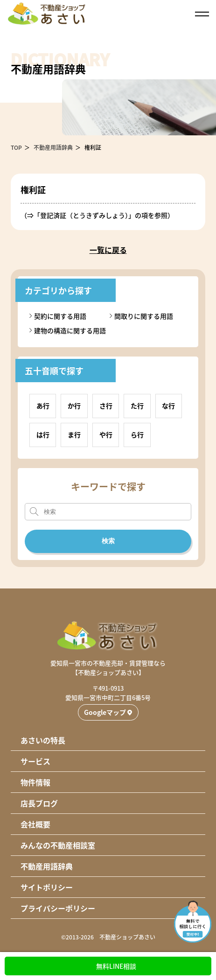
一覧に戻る (108, 250)
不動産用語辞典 (53, 147)
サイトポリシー (47, 887)
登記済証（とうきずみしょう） (84, 215)
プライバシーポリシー (58, 908)
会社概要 (35, 824)
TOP (16, 147)
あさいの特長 (43, 740)
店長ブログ (39, 803)
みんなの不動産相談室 (58, 845)
